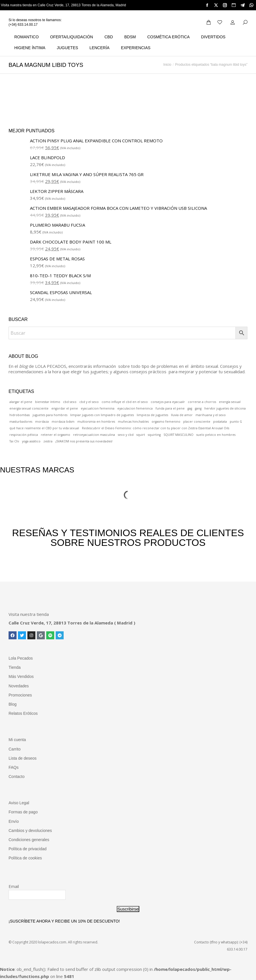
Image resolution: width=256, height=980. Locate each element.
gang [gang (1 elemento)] (198, 408)
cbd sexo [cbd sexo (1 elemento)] (70, 402)
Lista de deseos (23, 758)
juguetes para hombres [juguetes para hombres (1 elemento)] (50, 415)
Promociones (20, 695)
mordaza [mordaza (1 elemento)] (42, 422)
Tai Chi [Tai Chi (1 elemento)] (14, 441)
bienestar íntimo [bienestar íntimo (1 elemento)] (48, 402)
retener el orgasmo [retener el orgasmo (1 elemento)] (56, 435)
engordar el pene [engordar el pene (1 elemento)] (65, 408)
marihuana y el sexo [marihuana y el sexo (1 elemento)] (211, 415)
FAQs (14, 767)
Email (14, 886)
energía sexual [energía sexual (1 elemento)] (230, 402)
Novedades (19, 686)
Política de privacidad (28, 849)
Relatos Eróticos (23, 713)
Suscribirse (128, 909)
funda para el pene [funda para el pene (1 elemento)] (170, 408)
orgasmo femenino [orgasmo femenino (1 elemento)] (166, 422)
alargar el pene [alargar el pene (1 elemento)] (21, 402)
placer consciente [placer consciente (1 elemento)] (197, 422)
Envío (14, 821)
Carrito (15, 749)
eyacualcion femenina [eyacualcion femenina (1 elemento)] (98, 408)
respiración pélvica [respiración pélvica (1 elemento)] (24, 435)
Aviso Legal (19, 803)
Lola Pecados (21, 658)
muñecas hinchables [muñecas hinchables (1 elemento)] (133, 422)
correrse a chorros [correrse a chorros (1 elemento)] (202, 402)
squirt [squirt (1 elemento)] (141, 435)
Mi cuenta (17, 740)
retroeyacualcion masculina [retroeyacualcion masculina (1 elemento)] (94, 435)
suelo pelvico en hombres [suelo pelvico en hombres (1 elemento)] (216, 435)
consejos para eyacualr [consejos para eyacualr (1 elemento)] (168, 402)
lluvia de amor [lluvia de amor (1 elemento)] (182, 415)
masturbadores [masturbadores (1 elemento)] (21, 422)
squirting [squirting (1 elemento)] (154, 435)
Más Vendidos (21, 676)
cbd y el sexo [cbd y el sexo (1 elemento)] (89, 402)
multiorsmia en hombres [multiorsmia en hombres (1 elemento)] (96, 422)
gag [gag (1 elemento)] (190, 408)
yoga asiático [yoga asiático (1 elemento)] (31, 441)
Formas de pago (23, 812)
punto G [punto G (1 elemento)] (236, 422)
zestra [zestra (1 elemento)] (48, 441)
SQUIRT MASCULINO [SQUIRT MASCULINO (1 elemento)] (179, 435)
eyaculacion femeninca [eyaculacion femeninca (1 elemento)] (135, 408)
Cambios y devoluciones (30, 831)
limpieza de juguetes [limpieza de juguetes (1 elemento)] (152, 415)
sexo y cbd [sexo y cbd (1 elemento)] (126, 435)
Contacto (17, 777)
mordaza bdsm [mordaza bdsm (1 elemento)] (63, 422)
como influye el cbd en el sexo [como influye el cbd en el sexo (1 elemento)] (125, 402)
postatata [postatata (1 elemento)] (220, 422)
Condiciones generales (29, 840)
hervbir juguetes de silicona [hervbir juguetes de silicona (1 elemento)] (225, 408)
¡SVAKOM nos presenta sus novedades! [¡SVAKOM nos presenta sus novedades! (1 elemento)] (84, 441)
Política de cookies (25, 858)
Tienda (15, 667)
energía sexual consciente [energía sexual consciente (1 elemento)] (29, 408)
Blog (13, 704)
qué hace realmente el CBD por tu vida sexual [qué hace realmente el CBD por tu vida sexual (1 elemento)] (44, 428)
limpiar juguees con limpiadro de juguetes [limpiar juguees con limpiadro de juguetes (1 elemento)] (102, 415)
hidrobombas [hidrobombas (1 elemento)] (20, 415)
